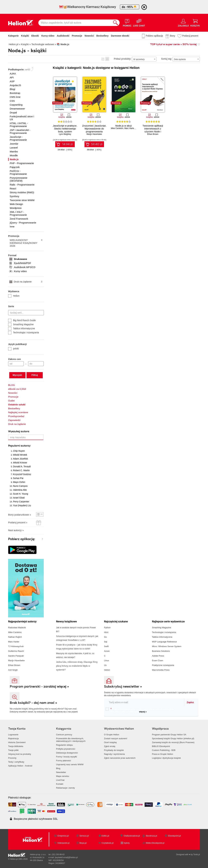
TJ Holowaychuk (16, 646)
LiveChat (60, 780)
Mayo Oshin (19, 482)
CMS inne (15, 97)
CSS (12, 101)
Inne (12, 227)
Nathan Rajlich (15, 637)
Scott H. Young (21, 494)
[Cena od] (16, 364)
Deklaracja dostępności (67, 753)
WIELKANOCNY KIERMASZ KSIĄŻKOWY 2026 (26, 243)
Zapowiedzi (14, 420)
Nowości (89, 36)
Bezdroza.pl (152, 836)
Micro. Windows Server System (167, 646)
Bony (173, 36)
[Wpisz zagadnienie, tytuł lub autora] (75, 23)
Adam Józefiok (20, 459)
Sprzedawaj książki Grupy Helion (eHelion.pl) (173, 738)
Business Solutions (161, 651)
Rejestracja (13, 738)
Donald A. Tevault (22, 466)
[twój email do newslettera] (144, 702)
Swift (106, 646)
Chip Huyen (19, 451)
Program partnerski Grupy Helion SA (169, 735)
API (12, 77)
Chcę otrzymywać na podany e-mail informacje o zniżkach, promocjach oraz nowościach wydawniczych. (140, 710)
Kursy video (48, 36)
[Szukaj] (116, 23)
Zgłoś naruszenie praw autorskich (120, 758)
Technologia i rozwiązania (24, 332)
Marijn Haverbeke (94, 134)
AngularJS (15, 85)
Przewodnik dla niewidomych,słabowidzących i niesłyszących (71, 740)
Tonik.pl (197, 855)
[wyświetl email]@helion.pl (66, 857)
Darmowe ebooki (120, 36)
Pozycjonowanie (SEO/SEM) (19, 179)
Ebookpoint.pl (174, 836)
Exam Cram (158, 661)
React (13, 188)
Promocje (77, 36)
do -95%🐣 (130, 7)
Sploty (127, 843)
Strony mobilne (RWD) (22, 192)
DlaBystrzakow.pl (132, 836)
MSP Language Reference (164, 642)
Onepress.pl (63, 836)
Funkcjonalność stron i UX (22, 118)
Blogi (12, 89)
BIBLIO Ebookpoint (161, 746)
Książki (25, 36)
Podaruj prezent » (18, 522)
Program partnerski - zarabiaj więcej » (39, 686)
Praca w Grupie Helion (162, 754)
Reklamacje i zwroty (65, 788)
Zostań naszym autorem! (116, 738)
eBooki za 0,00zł (17, 389)
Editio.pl (105, 836)
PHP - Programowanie (22, 163)
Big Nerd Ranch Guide (22, 320)
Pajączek (15, 167)
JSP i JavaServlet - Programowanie (20, 131)
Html (106, 632)
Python (107, 628)
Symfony (14, 196)
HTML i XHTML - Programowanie (19, 125)
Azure (107, 651)
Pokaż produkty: (123, 59)
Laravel (14, 148)
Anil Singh (13, 670)
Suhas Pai (18, 478)
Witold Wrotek (20, 455)
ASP (12, 81)
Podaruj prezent (190, 36)
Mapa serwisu (63, 776)
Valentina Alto (20, 490)
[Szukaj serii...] (26, 313)
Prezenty (12, 758)
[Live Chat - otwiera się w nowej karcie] (139, 23)
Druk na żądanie (28, 282)
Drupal (13, 112)
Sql (106, 642)
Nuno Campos (20, 486)
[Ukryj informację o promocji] (144, 7)
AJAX (13, 73)
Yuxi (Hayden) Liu (22, 505)
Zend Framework (19, 219)
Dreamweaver (17, 109)
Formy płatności (64, 761)
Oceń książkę (110, 742)
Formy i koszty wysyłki (67, 757)
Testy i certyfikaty (16, 762)
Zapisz (190, 702)
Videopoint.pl (63, 843)
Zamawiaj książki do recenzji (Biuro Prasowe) (173, 742)
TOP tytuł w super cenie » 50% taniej (173, 44)
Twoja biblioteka (16, 746)
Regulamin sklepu (64, 745)
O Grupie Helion (112, 735)
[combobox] (144, 59)
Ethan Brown (153, 134)
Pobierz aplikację (154, 36)
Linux (107, 661)
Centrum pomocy (64, 735)
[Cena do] (36, 364)
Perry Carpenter (21, 502)
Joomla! (14, 144)
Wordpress (16, 208)
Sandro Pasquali (16, 656)
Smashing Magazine (21, 324)
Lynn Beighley (65, 134)
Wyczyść (17, 375)
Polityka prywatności (66, 749)
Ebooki (35, 36)
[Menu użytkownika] (183, 23)
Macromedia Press (161, 670)
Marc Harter (129, 128)
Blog (58, 768)
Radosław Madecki (17, 628)
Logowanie (13, 735)
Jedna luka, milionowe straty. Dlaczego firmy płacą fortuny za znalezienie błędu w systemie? (77, 666)
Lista (103, 59)
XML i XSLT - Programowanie (18, 213)
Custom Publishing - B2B (164, 750)
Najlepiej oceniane (18, 412)
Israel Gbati (19, 498)
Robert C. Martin (21, 470)
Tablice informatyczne (22, 328)
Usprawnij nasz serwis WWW (70, 764)
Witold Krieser (20, 463)
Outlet (11, 401)
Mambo (14, 151)
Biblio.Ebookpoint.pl (155, 843)
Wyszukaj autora (19, 431)
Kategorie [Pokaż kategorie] (13, 36)
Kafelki (107, 59)
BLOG (12, 385)
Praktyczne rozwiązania (163, 665)
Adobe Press (158, 656)
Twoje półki (13, 750)
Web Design (16, 204)
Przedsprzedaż (16, 416)
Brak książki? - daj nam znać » (33, 703)
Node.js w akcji (123, 126)
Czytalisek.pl (107, 843)
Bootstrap (15, 93)
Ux (105, 665)
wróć (28, 69)
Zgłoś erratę (110, 746)
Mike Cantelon (117, 128)
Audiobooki (63, 36)
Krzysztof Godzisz (22, 474)
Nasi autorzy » (16, 530)
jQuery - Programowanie (23, 223)
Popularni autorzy (19, 446)
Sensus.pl (84, 836)
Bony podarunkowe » (20, 515)
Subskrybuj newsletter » (123, 686)
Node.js (14, 159)
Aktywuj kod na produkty (20, 754)
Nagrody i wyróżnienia (114, 754)
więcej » (143, 712)
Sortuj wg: (166, 59)
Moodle (14, 155)
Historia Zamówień (17, 742)
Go (105, 637)
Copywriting (16, 105)
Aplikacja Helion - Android (20, 766)
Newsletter (61, 772)
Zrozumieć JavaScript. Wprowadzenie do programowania (94, 129)
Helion (14, 296)
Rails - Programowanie (22, 185)
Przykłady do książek (114, 750)
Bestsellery (102, 36)
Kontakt (60, 784)
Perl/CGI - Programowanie (18, 172)
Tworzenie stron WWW (22, 200)
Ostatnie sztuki (17, 405)
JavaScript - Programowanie (18, 138)
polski (13, 349)
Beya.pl (83, 843)
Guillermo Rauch (16, 651)
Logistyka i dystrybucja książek (166, 758)
